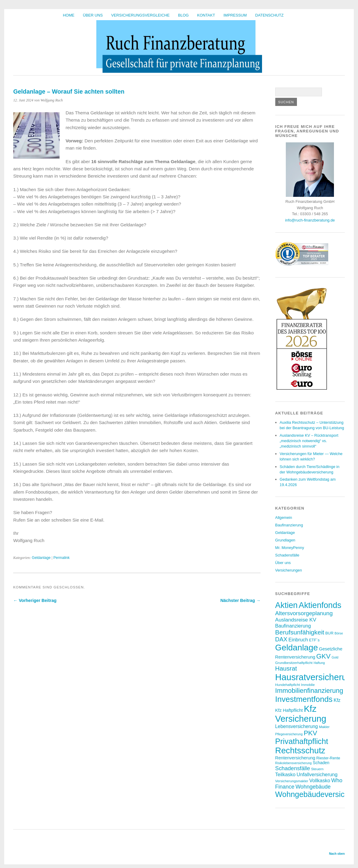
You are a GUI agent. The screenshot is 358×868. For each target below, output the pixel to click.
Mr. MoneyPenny (290, 548)
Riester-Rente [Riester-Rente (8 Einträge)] (328, 758)
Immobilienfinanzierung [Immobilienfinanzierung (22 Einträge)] (309, 691)
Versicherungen (289, 570)
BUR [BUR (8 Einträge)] (329, 633)
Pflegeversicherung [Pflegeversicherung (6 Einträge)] (289, 734)
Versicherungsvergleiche (140, 15)
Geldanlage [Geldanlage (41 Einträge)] (297, 648)
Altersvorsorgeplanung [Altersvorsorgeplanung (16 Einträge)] (304, 613)
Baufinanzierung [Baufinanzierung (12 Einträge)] (293, 626)
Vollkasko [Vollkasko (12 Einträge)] (320, 780)
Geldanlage (41, 558)
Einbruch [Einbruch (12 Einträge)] (298, 640)
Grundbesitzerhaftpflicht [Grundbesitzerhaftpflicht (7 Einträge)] (294, 663)
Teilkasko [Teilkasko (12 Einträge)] (285, 774)
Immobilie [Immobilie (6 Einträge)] (308, 685)
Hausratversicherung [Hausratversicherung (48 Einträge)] (316, 677)
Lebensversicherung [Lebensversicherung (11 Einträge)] (297, 726)
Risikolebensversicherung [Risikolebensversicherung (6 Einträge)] (293, 763)
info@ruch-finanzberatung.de (310, 220)
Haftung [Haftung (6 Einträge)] (319, 663)
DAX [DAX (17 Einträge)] (281, 639)
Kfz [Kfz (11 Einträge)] (337, 700)
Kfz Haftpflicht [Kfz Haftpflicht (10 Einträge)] (289, 710)
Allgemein (284, 518)
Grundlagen (285, 540)
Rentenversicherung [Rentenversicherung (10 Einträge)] (295, 758)
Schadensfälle (287, 555)
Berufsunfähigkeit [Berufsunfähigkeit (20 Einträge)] (300, 632)
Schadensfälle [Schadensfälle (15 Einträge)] (293, 768)
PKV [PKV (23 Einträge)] (310, 733)
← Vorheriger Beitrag (35, 600)
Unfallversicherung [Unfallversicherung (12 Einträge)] (317, 774)
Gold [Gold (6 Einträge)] (335, 657)
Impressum (235, 15)
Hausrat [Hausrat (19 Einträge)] (286, 668)
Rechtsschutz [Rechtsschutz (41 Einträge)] (300, 750)
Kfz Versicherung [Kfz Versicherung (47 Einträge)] (301, 714)
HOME (69, 15)
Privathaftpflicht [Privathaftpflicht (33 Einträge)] (302, 741)
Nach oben (337, 854)
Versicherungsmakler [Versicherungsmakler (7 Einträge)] (292, 781)
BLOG (184, 15)
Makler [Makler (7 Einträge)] (324, 727)
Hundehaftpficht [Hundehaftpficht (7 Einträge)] (288, 685)
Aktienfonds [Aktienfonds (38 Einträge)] (320, 605)
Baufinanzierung (289, 525)
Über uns (93, 15)
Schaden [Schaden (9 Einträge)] (321, 763)
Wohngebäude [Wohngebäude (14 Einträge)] (313, 787)
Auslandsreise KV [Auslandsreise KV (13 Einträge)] (296, 620)
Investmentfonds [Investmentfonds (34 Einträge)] (304, 699)
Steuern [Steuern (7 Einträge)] (317, 769)
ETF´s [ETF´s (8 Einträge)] (314, 640)
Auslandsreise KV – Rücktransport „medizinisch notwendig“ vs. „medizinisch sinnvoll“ (309, 441)
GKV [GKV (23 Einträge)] (323, 656)
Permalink (61, 558)
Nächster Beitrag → (240, 600)
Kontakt (206, 15)
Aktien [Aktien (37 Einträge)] (287, 605)
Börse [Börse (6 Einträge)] (339, 633)
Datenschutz (269, 15)
